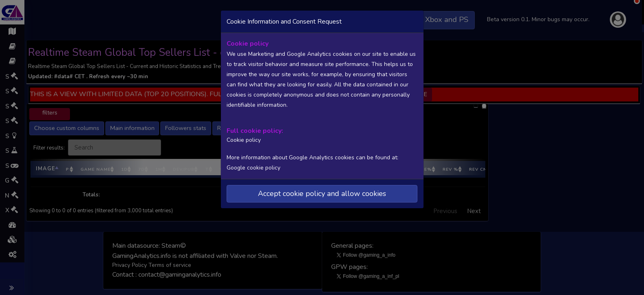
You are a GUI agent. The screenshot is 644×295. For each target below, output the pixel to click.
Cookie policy (243, 140)
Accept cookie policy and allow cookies (322, 193)
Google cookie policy (253, 167)
